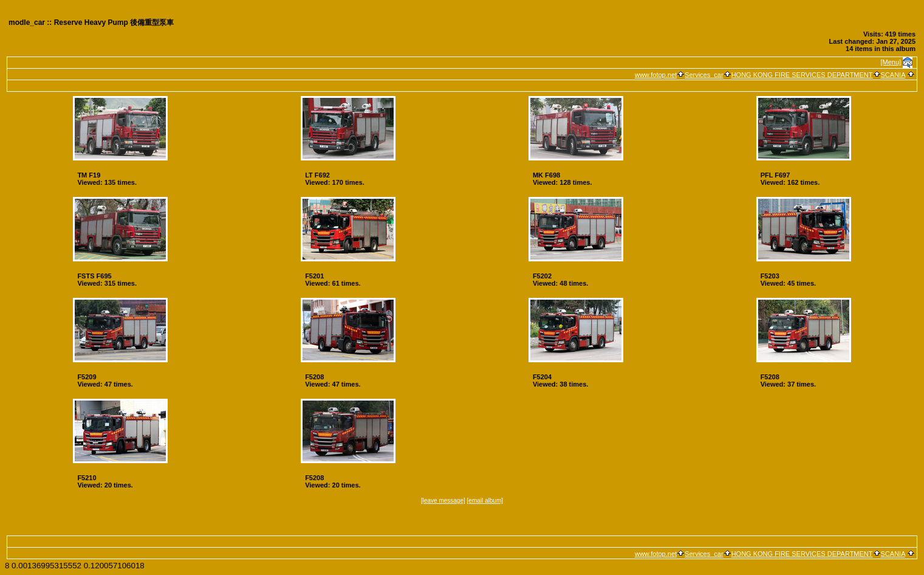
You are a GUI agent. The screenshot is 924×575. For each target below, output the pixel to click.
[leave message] (443, 501)
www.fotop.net (656, 75)
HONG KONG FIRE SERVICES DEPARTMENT (802, 75)
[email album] (485, 501)
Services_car (704, 75)
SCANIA (893, 75)
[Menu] (891, 62)
